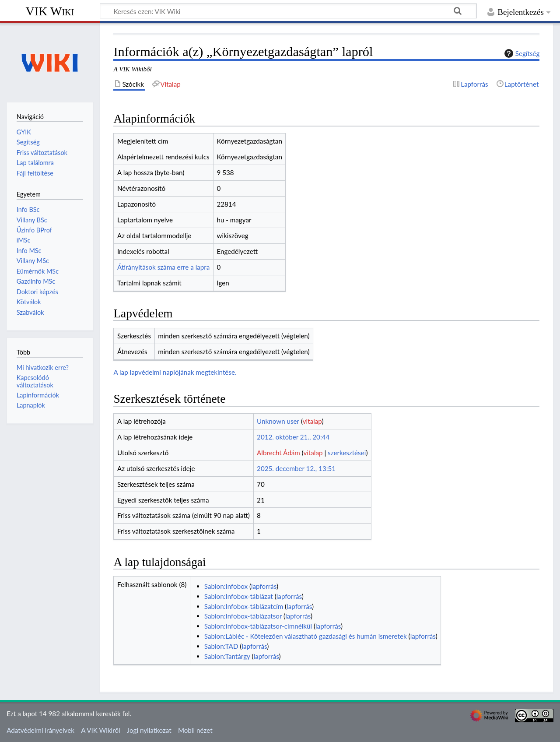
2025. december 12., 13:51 (296, 468)
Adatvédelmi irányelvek (40, 730)
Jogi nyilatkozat (149, 730)
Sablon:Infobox (226, 586)
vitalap (312, 421)
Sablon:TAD (221, 646)
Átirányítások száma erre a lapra (163, 267)
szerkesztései (347, 453)
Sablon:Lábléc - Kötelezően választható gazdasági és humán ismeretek (306, 636)
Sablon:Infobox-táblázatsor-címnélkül (258, 626)
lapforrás (264, 586)
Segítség (521, 53)
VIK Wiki (50, 11)
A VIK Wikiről (100, 730)
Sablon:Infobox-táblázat (239, 596)
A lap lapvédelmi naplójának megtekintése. (175, 372)
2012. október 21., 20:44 (293, 437)
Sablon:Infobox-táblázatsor (243, 616)
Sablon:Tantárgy (227, 656)
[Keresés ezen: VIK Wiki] (288, 11)
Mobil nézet (195, 730)
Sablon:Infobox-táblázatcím (244, 606)
